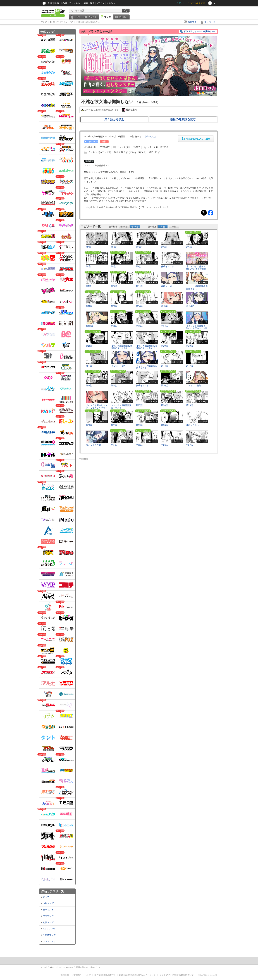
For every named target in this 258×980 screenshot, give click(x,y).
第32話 (139, 425)
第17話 (164, 326)
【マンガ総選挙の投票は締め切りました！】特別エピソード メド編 (122, 349)
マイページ (210, 22)
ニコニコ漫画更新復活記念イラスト (197, 287)
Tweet (204, 213)
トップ (77, 17)
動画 (50, 3)
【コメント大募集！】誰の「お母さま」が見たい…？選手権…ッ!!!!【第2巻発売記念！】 (197, 330)
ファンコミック (50, 941)
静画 (57, 3)
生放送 (64, 3)
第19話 (164, 346)
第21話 (89, 366)
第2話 (114, 247)
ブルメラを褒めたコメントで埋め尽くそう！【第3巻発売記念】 (97, 408)
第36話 (164, 445)
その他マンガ (49, 935)
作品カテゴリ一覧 (52, 891)
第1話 (89, 247)
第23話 (189, 366)
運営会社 (65, 975)
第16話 (139, 326)
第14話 (139, 306)
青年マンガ (48, 910)
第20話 (189, 346)
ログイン (181, 3)
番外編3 (90, 326)
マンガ (107, 17)
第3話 (139, 247)
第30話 (89, 425)
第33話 (164, 425)
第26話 (164, 386)
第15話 (114, 326)
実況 (92, 3)
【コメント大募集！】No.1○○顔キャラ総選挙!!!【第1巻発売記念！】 (197, 270)
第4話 (164, 247)
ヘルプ (88, 975)
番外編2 (190, 306)
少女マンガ (48, 916)
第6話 (89, 266)
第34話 (114, 445)
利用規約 (77, 975)
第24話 (89, 386)
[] (150, 137)
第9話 (89, 286)
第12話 (89, 306)
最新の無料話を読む (183, 119)
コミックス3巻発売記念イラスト (121, 407)
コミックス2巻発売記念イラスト (146, 367)
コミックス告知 (118, 366)
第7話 (114, 266)
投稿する (192, 22)
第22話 (164, 366)
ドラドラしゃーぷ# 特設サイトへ (200, 31)
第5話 (189, 247)
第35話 (139, 445)
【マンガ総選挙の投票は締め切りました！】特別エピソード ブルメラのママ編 (147, 349)
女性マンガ (48, 922)
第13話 (114, 306)
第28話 (164, 405)
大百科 (85, 3)
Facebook (211, 213)
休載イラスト (168, 266)
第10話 (114, 286)
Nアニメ (101, 3)
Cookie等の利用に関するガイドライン (138, 975)
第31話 (114, 425)
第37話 (189, 445)
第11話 (139, 286)
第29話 (189, 405)
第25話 (114, 386)
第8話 (139, 266)
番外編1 (165, 306)
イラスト (92, 17)
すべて (46, 897)
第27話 (139, 405)
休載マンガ (166, 286)
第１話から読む (114, 119)
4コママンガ (49, 929)
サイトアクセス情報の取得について (176, 975)
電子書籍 (123, 17)
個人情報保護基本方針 (105, 975)
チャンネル (75, 3)
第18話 (89, 346)
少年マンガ (48, 903)
